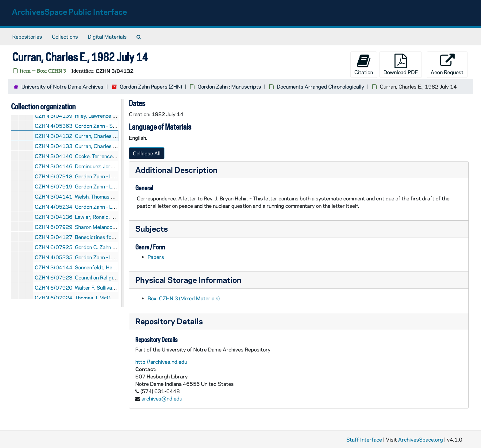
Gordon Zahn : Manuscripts (229, 86)
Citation (364, 65)
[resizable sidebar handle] (123, 203)
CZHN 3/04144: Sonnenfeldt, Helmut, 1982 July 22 (96, 267)
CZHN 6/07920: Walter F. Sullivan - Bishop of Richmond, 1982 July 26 (117, 287)
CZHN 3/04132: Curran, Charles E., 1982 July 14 (93, 136)
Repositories (27, 36)
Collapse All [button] (147, 153)
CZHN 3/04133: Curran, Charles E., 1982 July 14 (93, 146)
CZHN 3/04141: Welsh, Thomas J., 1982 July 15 (92, 196)
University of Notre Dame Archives (62, 86)
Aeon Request (447, 65)
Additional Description (176, 170)
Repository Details (169, 321)
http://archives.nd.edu (161, 362)
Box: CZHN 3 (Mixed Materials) (184, 298)
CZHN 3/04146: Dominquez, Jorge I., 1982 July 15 (95, 166)
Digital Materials (107, 36)
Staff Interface (364, 439)
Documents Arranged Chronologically (320, 86)
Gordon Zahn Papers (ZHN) (151, 86)
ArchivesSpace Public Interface (69, 11)
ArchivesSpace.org (421, 439)
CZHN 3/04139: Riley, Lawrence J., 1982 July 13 (92, 116)
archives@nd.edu (162, 398)
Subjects (152, 228)
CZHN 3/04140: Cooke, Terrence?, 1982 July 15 (92, 156)
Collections (65, 36)
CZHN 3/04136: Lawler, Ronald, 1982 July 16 (89, 217)
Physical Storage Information (188, 280)
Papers (156, 257)
